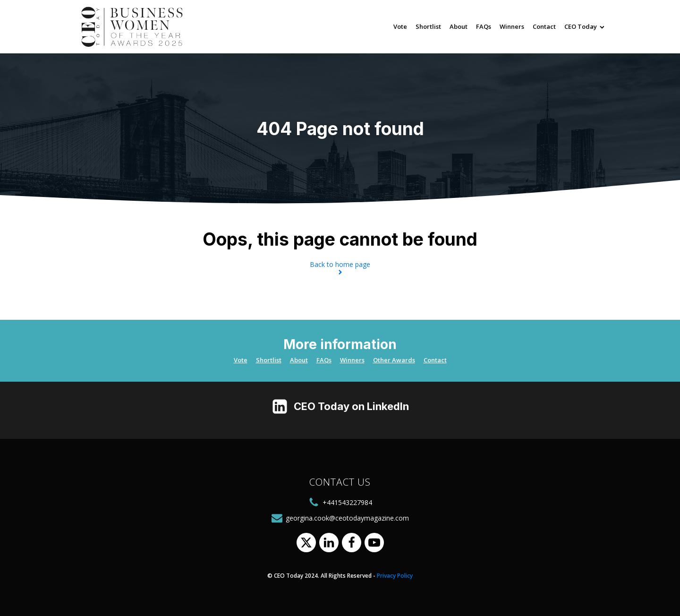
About (459, 26)
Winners (512, 26)
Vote (400, 26)
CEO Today (584, 26)
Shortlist (428, 26)
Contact (544, 26)
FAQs (484, 26)
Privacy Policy (395, 576)
